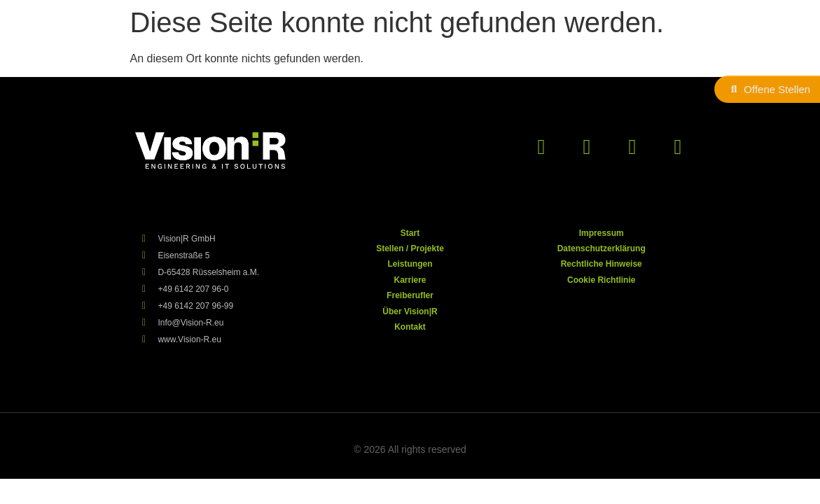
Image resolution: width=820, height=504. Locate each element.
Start (410, 233)
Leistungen (410, 264)
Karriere (410, 280)
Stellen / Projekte (410, 248)
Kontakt (410, 327)
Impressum (602, 233)
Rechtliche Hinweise (602, 264)
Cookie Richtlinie (601, 280)
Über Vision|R (410, 311)
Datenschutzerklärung (602, 248)
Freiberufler (410, 295)
